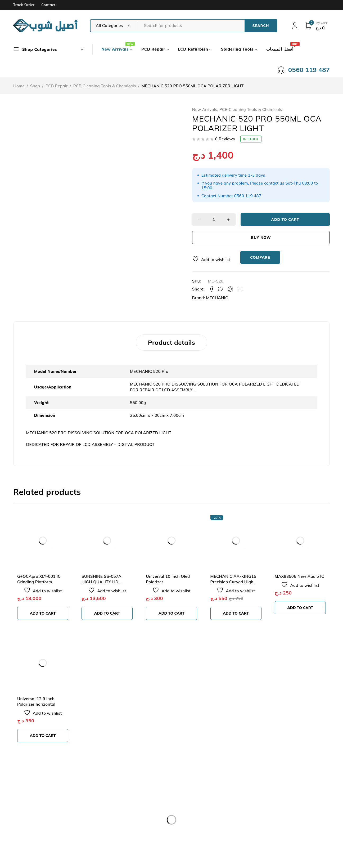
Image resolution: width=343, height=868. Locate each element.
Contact (48, 5)
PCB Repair (57, 86)
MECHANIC (217, 298)
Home (19, 86)
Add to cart (285, 220)
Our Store (30, 816)
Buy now (261, 238)
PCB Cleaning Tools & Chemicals (105, 86)
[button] (43, 613)
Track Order (24, 5)
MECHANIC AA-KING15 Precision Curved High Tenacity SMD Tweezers (234, 582)
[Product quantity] (214, 220)
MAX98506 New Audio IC (299, 576)
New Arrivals (205, 110)
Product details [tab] (171, 342)
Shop (35, 86)
